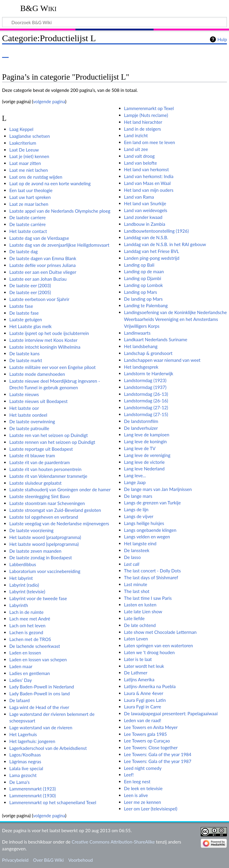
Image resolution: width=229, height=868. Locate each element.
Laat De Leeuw (24, 150)
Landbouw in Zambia (145, 224)
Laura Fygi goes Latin (145, 700)
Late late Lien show (143, 611)
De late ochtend (140, 625)
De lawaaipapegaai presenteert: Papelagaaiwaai (171, 713)
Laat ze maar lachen (29, 204)
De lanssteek (137, 550)
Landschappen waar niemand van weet (162, 360)
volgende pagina (49, 101)
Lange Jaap (135, 482)
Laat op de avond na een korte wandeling (50, 183)
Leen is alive (136, 795)
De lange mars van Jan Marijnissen (158, 489)
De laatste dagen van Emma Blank (43, 258)
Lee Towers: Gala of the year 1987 (158, 761)
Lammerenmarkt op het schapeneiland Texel (53, 802)
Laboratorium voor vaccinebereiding (45, 571)
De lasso (132, 557)
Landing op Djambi (143, 278)
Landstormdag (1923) (145, 380)
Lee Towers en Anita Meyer (151, 727)
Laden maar (21, 666)
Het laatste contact (28, 231)
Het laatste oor (24, 408)
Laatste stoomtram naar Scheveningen (47, 503)
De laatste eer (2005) (30, 292)
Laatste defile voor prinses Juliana (42, 265)
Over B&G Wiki (48, 860)
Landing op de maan (144, 271)
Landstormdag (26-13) (146, 394)
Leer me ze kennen (143, 802)
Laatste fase (21, 306)
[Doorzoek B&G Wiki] (114, 22)
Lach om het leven (27, 625)
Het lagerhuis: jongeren (32, 741)
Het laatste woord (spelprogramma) (44, 544)
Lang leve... (135, 475)
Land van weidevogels (146, 210)
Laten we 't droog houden (149, 652)
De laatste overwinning (32, 421)
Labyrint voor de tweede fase (38, 598)
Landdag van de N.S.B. (146, 237)
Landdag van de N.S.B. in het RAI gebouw (165, 244)
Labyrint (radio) (24, 585)
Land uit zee (136, 149)
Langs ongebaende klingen (150, 530)
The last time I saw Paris (148, 598)
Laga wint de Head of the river (39, 707)
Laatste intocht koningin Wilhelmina (45, 347)
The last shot (137, 591)
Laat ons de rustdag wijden (36, 177)
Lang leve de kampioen (147, 435)
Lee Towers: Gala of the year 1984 (158, 754)
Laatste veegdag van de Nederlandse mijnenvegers (59, 523)
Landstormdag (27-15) (146, 414)
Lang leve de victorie (144, 462)
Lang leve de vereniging (147, 455)
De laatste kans (24, 353)
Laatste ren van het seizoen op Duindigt (48, 435)
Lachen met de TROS (30, 639)
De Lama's (19, 782)
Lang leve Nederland (144, 469)
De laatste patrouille (29, 428)
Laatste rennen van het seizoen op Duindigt (52, 442)
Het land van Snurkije (145, 203)
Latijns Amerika (139, 679)
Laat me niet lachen (28, 170)
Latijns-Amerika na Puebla (150, 686)
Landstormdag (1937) (145, 387)
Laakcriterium (23, 143)
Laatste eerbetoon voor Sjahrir (39, 299)
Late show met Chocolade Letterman (160, 632)
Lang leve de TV (140, 448)
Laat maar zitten (25, 163)
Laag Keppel (21, 129)
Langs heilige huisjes (144, 523)
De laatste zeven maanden (35, 551)
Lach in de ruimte (26, 612)
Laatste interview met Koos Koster (43, 340)
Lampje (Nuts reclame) (146, 115)
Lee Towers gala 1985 (146, 734)
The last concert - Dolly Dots (153, 571)
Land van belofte (140, 163)
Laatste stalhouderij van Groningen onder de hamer (60, 489)
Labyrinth (19, 605)
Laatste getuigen (26, 319)
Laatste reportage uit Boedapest (41, 449)
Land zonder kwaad (143, 217)
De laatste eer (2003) (30, 285)
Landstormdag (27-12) (146, 407)
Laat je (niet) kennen (29, 156)
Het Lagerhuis (23, 734)
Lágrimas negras (25, 762)
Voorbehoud (81, 860)
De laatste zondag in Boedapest (41, 557)
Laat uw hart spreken (30, 197)
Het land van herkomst (146, 169)
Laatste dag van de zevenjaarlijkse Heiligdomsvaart (59, 245)
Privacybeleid (15, 860)
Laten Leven (136, 639)
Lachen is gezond (26, 632)
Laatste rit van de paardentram (40, 462)
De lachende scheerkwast (35, 646)
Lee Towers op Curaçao (147, 741)
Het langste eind (140, 543)
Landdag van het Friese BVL (151, 251)
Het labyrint (21, 578)
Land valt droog (139, 156)
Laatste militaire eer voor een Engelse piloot (52, 367)
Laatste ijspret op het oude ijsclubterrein (49, 333)
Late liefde (134, 618)
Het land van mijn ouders (149, 190)
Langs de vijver (139, 516)
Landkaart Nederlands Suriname (156, 339)
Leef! (129, 775)
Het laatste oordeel (28, 415)
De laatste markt (26, 360)
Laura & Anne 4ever (144, 693)
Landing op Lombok (143, 285)
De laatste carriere (27, 217)
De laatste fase (24, 313)
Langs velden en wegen (147, 537)
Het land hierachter (143, 122)
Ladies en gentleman (30, 673)
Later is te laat (138, 659)
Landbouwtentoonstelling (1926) (156, 231)
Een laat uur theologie (31, 190)
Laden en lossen (25, 653)
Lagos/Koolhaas (25, 755)
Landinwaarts (137, 333)
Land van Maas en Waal (147, 183)
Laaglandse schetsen (30, 136)
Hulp (222, 39)
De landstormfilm (141, 421)
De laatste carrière (27, 224)
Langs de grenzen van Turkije (152, 503)
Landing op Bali (139, 265)
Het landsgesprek (141, 367)
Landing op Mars (141, 292)
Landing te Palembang (146, 305)
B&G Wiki (38, 8)
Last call (132, 564)
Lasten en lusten (140, 605)
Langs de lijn (136, 509)
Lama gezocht (23, 775)
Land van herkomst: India (149, 176)
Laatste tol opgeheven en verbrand (44, 517)
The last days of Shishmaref (151, 577)
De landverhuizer (141, 428)
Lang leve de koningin (146, 441)
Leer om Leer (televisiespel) (151, 809)
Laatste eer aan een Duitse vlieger (43, 272)
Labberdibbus (23, 564)
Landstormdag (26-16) (146, 401)
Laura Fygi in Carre (143, 707)
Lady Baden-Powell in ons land (40, 694)
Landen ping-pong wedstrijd (152, 258)
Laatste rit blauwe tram (32, 455)
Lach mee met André (30, 619)
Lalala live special (26, 768)
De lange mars (138, 496)
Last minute (136, 584)
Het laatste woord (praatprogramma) (45, 537)
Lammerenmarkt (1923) (33, 789)
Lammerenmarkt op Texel (149, 108)
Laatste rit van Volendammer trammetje (48, 476)
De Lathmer (136, 673)
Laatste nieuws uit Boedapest (38, 401)
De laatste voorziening (31, 530)
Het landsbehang (141, 346)
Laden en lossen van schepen (38, 660)
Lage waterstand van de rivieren (41, 728)
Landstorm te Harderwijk (149, 373)
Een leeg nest (137, 781)
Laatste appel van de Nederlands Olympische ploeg (60, 211)
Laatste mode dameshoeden (37, 374)
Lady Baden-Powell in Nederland (42, 687)
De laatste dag (23, 251)
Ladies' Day (21, 680)
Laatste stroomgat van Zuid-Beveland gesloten (55, 510)
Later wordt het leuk (144, 666)
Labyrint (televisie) (27, 591)
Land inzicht (136, 135)
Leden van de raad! (143, 720)
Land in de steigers (143, 129)
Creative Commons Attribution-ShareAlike (113, 842)
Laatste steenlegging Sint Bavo (40, 496)
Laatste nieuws (24, 394)
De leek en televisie (143, 788)
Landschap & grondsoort (148, 353)
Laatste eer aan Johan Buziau (38, 279)
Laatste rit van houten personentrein (45, 469)
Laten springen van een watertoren (158, 645)
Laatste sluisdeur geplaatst (35, 483)
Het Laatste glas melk (30, 326)
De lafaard (19, 700)
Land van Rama (139, 197)
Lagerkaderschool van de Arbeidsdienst (48, 748)
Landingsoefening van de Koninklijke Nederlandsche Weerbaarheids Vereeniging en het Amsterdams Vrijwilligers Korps (175, 319)
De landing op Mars (143, 299)
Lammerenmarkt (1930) (33, 796)
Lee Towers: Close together (151, 747)
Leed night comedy (143, 768)
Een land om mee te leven (150, 142)
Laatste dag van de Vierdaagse (39, 238)
